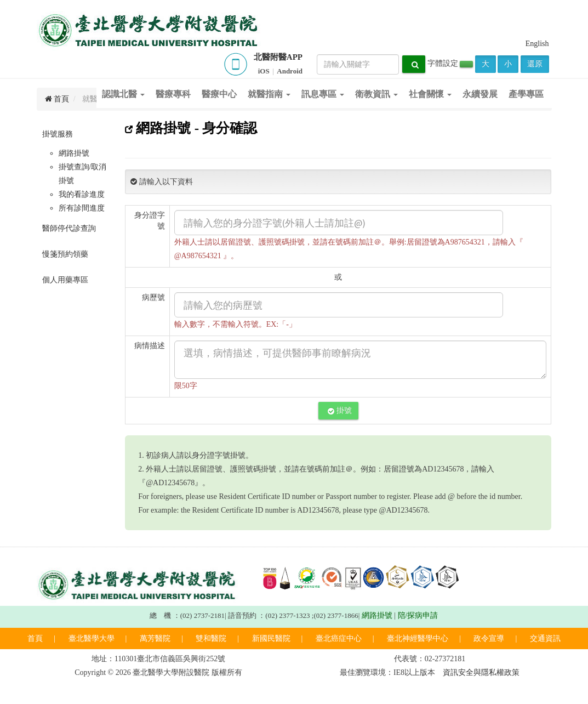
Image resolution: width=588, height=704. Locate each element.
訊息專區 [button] (323, 94)
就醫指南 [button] (269, 94)
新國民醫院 (271, 638)
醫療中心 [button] (219, 94)
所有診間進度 (82, 208)
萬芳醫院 (155, 638)
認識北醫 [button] (123, 94)
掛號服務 (58, 134)
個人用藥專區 (65, 280)
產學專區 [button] (526, 94)
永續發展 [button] (480, 94)
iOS (264, 71)
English (537, 44)
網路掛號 (74, 153)
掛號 (340, 411)
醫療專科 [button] (173, 94)
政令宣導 (489, 638)
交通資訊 (545, 638)
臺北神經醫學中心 (418, 638)
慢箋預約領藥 (65, 254)
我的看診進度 (82, 194)
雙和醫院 (211, 638)
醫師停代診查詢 (69, 228)
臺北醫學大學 (92, 638)
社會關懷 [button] (430, 94)
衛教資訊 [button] (376, 94)
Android (290, 71)
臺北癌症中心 (339, 638)
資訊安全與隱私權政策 (481, 672)
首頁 (35, 638)
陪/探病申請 (418, 615)
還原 (535, 64)
